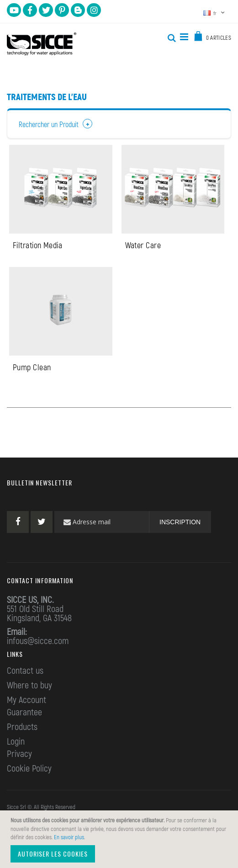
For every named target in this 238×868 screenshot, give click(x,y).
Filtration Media (37, 245)
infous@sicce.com (38, 641)
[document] (120, 839)
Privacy (19, 754)
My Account (26, 700)
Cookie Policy (29, 769)
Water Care (143, 245)
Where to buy (29, 686)
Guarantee (24, 713)
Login (16, 742)
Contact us (25, 671)
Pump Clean (32, 368)
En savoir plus (69, 837)
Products (22, 727)
